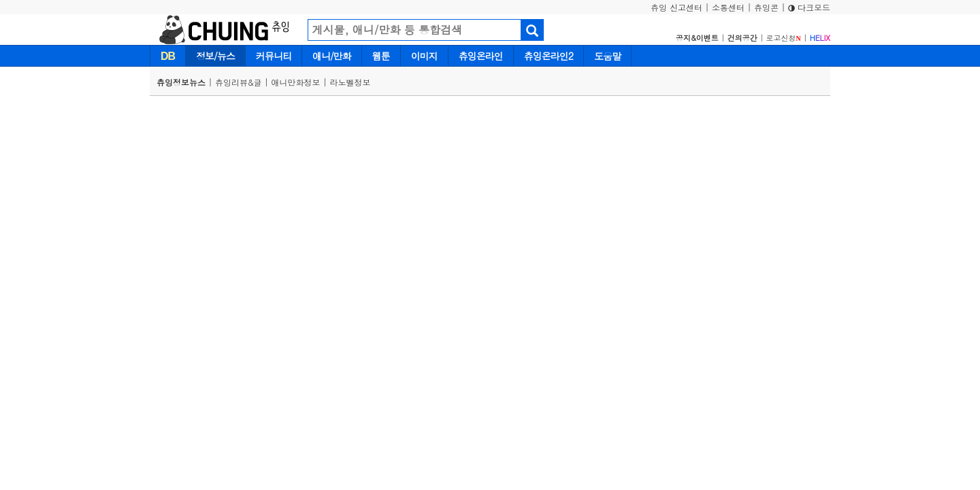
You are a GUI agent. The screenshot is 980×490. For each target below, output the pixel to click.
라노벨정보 (350, 82)
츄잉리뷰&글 (239, 82)
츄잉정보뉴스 (181, 82)
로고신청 (784, 38)
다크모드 (809, 7)
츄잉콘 (766, 7)
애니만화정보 (296, 82)
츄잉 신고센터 (676, 7)
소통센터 (728, 7)
